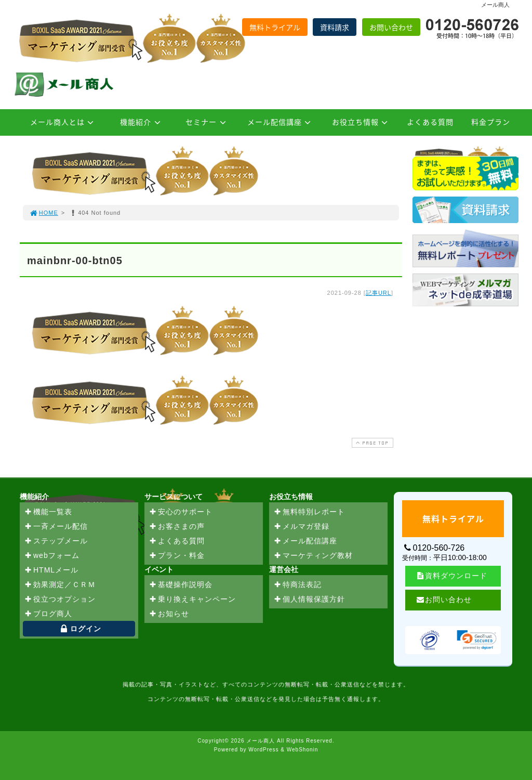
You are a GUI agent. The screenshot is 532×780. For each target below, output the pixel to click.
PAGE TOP (371, 443)
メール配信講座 (281, 122)
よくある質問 (430, 122)
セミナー (207, 122)
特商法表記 (297, 585)
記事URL (378, 293)
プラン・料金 (177, 556)
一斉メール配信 (56, 527)
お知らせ (169, 614)
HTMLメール (51, 570)
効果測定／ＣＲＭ (60, 585)
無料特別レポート (309, 512)
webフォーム (52, 556)
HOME (44, 213)
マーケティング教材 (313, 556)
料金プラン (491, 122)
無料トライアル (275, 27)
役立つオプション (60, 600)
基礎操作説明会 (181, 585)
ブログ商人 (48, 614)
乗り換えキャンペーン (192, 600)
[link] (477, 640)
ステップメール (56, 541)
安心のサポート (181, 512)
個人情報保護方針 (309, 600)
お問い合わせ (391, 27)
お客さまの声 (177, 527)
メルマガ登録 (301, 527)
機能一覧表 (48, 512)
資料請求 (335, 27)
